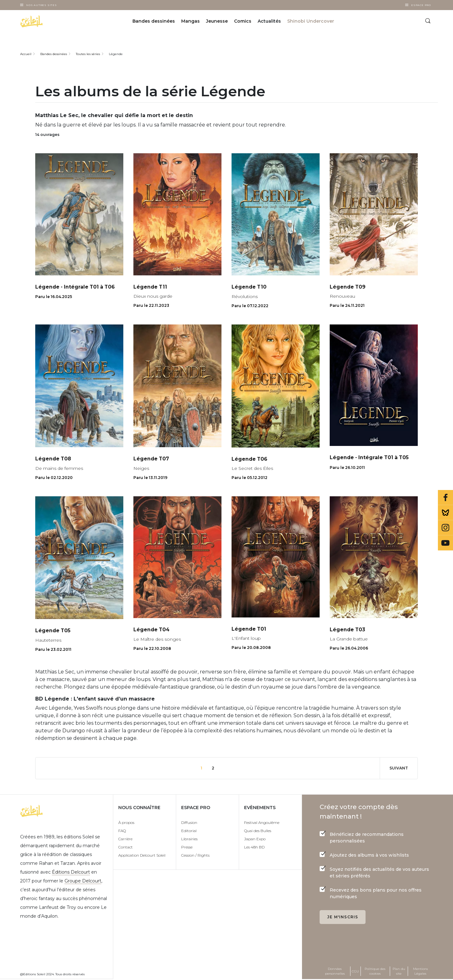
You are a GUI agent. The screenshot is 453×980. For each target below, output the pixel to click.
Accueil (26, 54)
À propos (126, 823)
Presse (187, 848)
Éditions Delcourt (71, 873)
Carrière (125, 839)
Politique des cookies (375, 972)
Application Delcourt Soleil (142, 856)
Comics (243, 21)
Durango (74, 731)
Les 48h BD (254, 848)
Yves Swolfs (88, 709)
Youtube (445, 543)
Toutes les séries (88, 54)
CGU (355, 972)
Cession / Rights (195, 856)
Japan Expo (255, 839)
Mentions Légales (420, 972)
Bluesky (445, 513)
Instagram (445, 528)
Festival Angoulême (262, 823)
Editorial (189, 831)
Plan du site (399, 972)
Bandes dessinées (154, 21)
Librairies (189, 839)
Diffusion (189, 823)
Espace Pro (421, 5)
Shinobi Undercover (311, 21)
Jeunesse (217, 21)
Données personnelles (335, 972)
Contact (126, 848)
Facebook (445, 498)
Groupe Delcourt (83, 881)
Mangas (190, 21)
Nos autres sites (42, 5)
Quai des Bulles (258, 831)
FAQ (122, 831)
